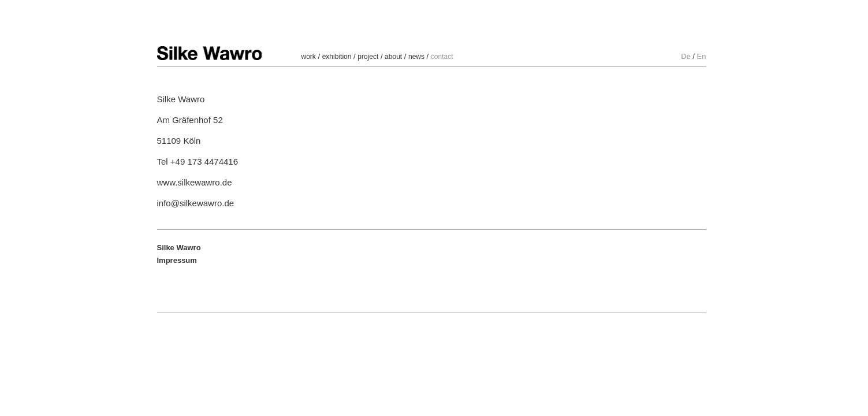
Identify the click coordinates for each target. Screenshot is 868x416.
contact (442, 57)
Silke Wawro (209, 53)
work (309, 57)
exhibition (337, 57)
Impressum (177, 260)
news (416, 57)
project (368, 57)
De (686, 56)
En (702, 56)
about (393, 57)
